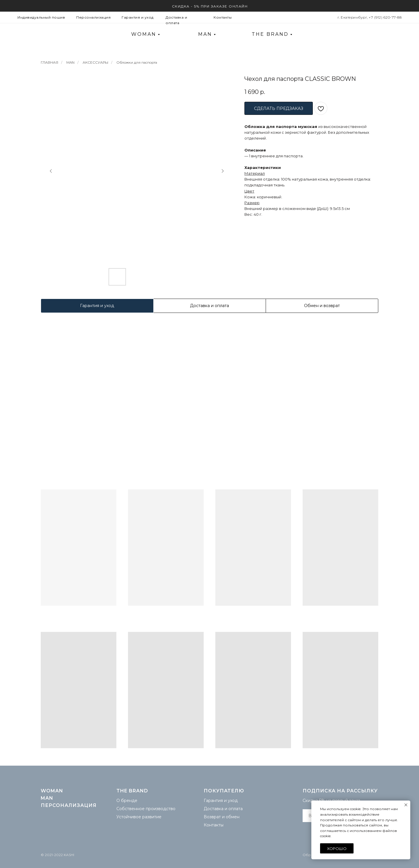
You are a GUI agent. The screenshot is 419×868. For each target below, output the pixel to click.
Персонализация (93, 17)
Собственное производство (146, 809)
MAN (205, 34)
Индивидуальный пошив (41, 17)
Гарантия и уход (138, 17)
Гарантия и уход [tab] (97, 306)
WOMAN (144, 34)
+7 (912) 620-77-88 (385, 17)
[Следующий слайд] (223, 171)
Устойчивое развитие (139, 817)
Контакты (223, 17)
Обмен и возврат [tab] (322, 306)
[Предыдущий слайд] (51, 171)
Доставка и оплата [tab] (210, 306)
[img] (387, 34)
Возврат (212, 817)
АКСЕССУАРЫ (95, 62)
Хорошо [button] (337, 849)
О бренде (127, 801)
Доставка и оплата (223, 809)
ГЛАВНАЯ (49, 62)
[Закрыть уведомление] (406, 805)
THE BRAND (270, 34)
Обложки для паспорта (137, 62)
